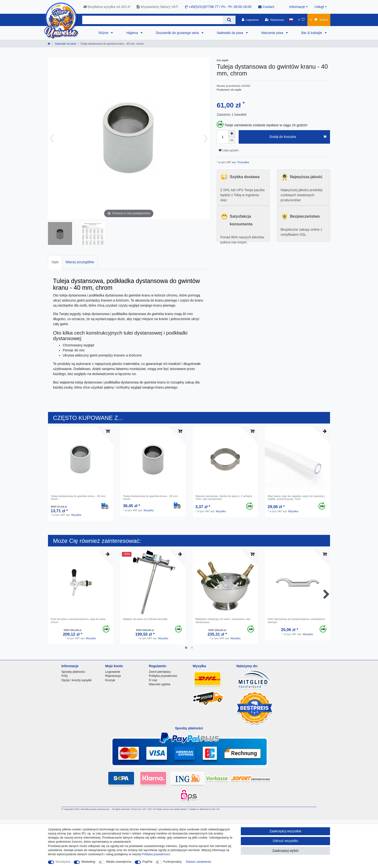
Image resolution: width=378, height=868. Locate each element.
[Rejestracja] (274, 20)
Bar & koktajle (312, 33)
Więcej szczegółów (80, 262)
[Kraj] (291, 20)
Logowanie (113, 672)
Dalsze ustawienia (198, 862)
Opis (55, 262)
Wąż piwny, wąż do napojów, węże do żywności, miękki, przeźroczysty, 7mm (296, 498)
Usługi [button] (319, 7)
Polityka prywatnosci (156, 854)
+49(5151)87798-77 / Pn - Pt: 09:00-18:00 (218, 7)
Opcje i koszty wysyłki (77, 680)
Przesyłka (243, 162)
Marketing (88, 862)
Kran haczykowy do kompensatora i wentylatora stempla (296, 620)
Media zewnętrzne (119, 862)
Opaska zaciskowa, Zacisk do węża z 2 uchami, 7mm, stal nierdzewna (224, 498)
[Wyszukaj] (229, 20)
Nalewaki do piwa (231, 33)
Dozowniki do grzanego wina (178, 33)
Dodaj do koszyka (298, 137)
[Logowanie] (250, 20)
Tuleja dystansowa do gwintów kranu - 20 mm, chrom (151, 498)
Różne (104, 33)
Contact (266, 7)
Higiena (132, 33)
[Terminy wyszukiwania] (153, 20)
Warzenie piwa (273, 33)
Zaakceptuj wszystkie (285, 831)
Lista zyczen (229, 150)
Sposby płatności (73, 672)
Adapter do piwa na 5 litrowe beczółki (145, 619)
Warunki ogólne (160, 684)
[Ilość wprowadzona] (223, 137)
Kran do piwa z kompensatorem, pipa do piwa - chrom (79, 620)
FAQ (65, 676)
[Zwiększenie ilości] (232, 134)
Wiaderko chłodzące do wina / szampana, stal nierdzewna (223, 620)
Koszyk (110, 680)
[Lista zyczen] (301, 20)
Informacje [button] (297, 7)
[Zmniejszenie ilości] (232, 140)
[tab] (55, 262)
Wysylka (76, 515)
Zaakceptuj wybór (285, 851)
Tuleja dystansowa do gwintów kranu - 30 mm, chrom (78, 498)
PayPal (147, 862)
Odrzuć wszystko (285, 841)
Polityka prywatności (163, 676)
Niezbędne (63, 862)
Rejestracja (113, 676)
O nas (153, 680)
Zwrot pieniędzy (160, 672)
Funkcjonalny (172, 862)
